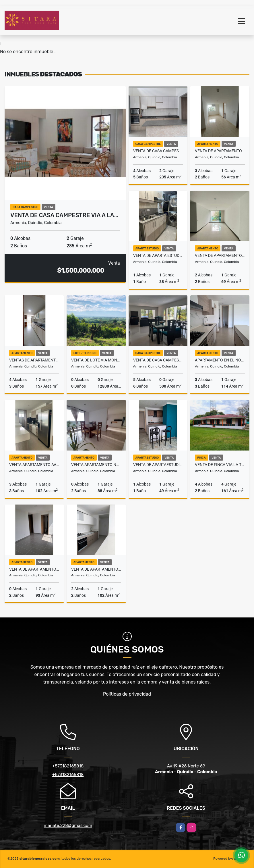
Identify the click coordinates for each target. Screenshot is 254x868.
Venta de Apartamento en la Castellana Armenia (220, 255)
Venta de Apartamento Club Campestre (96, 569)
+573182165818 (68, 766)
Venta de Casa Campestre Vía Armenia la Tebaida (158, 360)
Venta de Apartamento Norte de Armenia (220, 151)
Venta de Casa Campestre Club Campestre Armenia (158, 151)
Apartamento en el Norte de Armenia (220, 360)
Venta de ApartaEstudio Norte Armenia (158, 465)
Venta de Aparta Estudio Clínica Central (158, 255)
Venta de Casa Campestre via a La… (64, 215)
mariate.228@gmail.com (68, 825)
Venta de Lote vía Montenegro (96, 360)
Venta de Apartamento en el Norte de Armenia (34, 569)
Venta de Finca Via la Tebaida (220, 465)
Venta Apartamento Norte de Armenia (96, 465)
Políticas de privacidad (127, 694)
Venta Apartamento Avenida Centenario (34, 465)
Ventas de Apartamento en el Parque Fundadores (34, 360)
